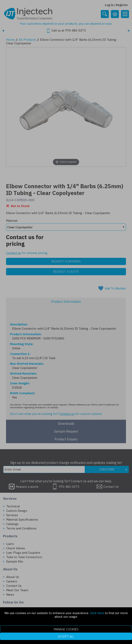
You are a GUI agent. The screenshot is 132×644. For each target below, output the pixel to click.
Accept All (66, 636)
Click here (97, 613)
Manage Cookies (66, 629)
